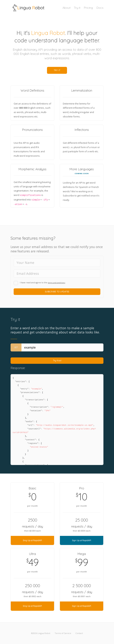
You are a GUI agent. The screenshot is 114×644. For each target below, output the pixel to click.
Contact (79, 633)
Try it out (57, 361)
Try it (77, 8)
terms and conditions (57, 283)
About (66, 8)
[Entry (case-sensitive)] (62, 348)
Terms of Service (63, 633)
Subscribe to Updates (57, 292)
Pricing (88, 8)
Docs (100, 8)
